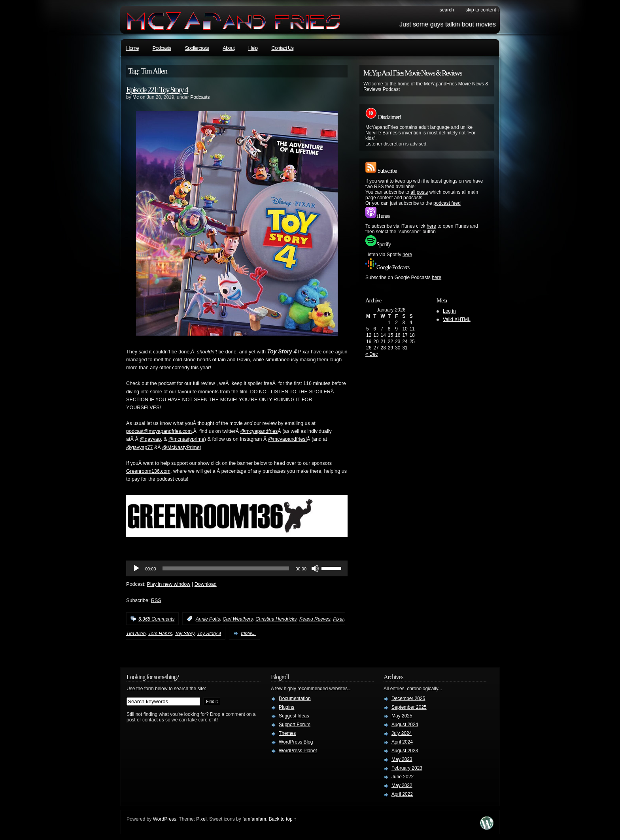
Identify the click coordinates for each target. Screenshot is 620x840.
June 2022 (403, 777)
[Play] (136, 568)
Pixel (201, 819)
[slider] (226, 568)
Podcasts (162, 48)
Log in (449, 311)
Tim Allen (136, 633)
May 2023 (402, 759)
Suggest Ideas (294, 716)
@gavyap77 (139, 447)
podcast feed (447, 203)
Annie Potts (208, 619)
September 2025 (409, 707)
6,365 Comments (156, 619)
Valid (457, 319)
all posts (419, 192)
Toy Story (185, 633)
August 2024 (405, 725)
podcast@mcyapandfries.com (159, 431)
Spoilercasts (197, 48)
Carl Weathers (238, 619)
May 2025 (402, 716)
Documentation (295, 698)
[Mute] (315, 568)
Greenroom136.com (148, 471)
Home (132, 48)
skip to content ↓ (483, 10)
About (229, 48)
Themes (287, 733)
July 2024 (402, 733)
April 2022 (402, 794)
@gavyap (150, 439)
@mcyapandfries (259, 431)
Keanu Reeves (315, 619)
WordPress (165, 819)
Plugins (286, 707)
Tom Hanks (160, 633)
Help (253, 48)
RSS (156, 600)
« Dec (371, 354)
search (447, 10)
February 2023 (407, 768)
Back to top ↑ (283, 819)
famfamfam (254, 819)
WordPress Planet (298, 751)
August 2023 (405, 751)
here (431, 226)
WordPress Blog (296, 742)
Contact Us (282, 48)
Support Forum (295, 725)
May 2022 (402, 785)
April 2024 (402, 742)
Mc (136, 97)
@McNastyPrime (181, 447)
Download (206, 584)
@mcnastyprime (186, 439)
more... (249, 633)
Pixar (338, 619)
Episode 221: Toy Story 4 (157, 90)
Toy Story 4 (209, 633)
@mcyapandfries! (287, 439)
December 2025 (408, 698)
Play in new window (169, 584)
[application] (237, 568)
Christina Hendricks (276, 619)
